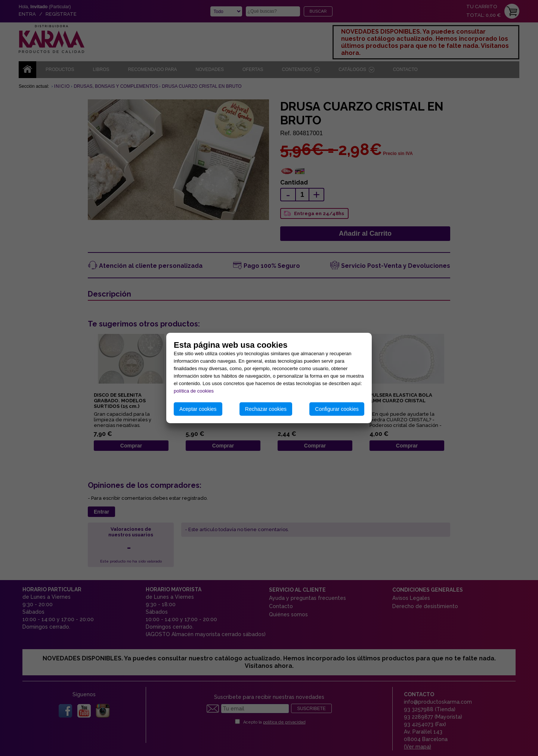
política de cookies (194, 391)
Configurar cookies (337, 409)
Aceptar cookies (198, 409)
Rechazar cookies (266, 409)
